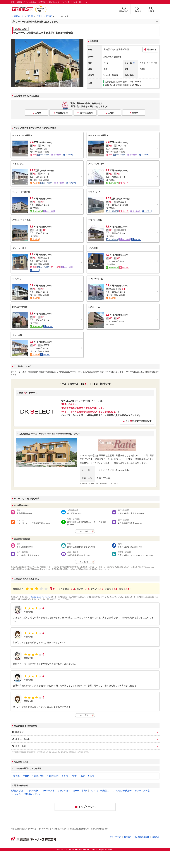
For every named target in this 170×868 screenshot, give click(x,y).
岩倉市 (65, 776)
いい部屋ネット (17, 16)
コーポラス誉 (48, 791)
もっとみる (84, 531)
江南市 (39, 16)
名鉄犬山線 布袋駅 (114, 85)
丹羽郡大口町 (62, 113)
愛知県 (30, 16)
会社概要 (156, 837)
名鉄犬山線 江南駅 (114, 82)
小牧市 (82, 776)
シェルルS (16, 794)
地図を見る (150, 50)
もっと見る (84, 715)
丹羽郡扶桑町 (86, 113)
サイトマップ (115, 837)
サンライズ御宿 (142, 791)
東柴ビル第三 (17, 791)
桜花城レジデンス (32, 794)
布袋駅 (135, 113)
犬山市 (91, 776)
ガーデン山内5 (80, 791)
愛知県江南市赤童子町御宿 (116, 49)
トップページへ (87, 807)
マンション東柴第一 (122, 791)
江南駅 (49, 16)
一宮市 (73, 776)
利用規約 (128, 837)
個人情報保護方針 (142, 837)
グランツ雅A (64, 791)
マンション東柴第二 (100, 791)
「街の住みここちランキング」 (40, 597)
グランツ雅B (33, 791)
